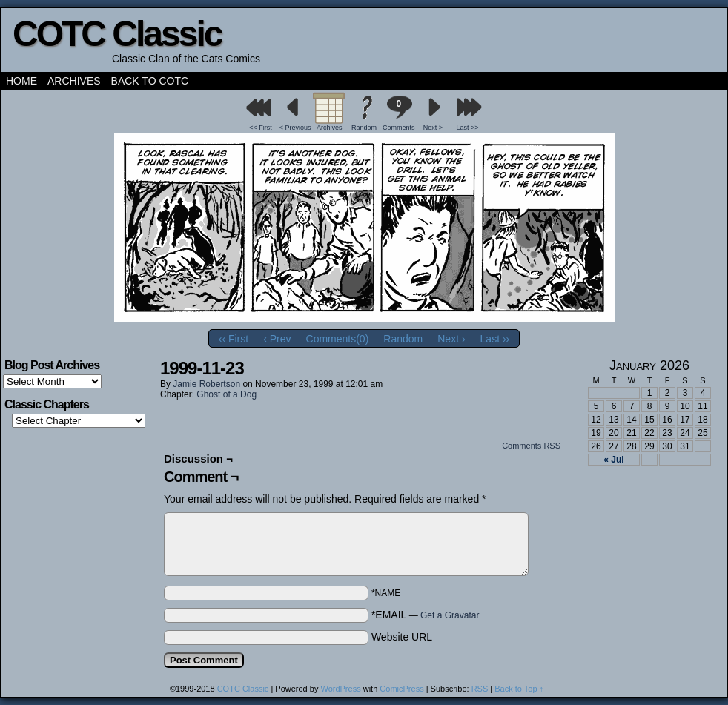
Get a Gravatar (450, 615)
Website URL (402, 637)
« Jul (613, 460)
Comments (399, 113)
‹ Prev (277, 339)
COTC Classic (117, 34)
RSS (480, 689)
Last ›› (495, 339)
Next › (451, 339)
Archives (74, 81)
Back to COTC (150, 81)
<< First (261, 128)
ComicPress (401, 689)
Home (21, 81)
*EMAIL (426, 615)
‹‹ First (234, 339)
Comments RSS (531, 446)
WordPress (340, 689)
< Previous (295, 128)
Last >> (468, 128)
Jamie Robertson (206, 384)
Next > (433, 128)
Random (364, 128)
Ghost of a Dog (226, 394)
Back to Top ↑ (519, 689)
